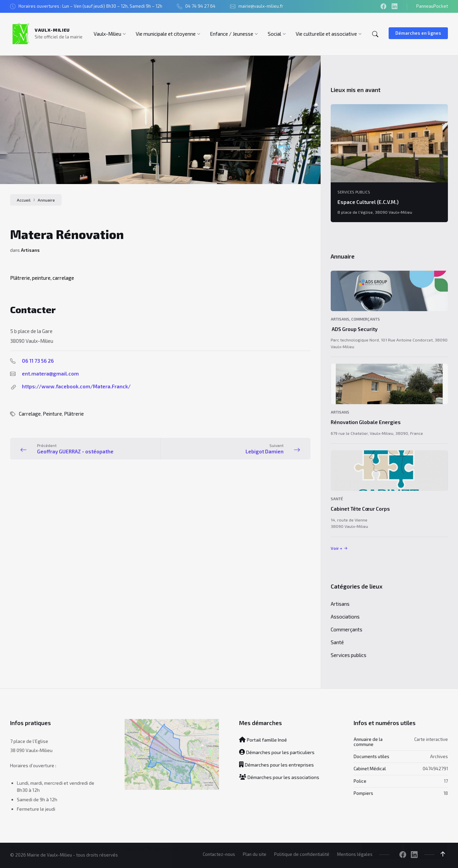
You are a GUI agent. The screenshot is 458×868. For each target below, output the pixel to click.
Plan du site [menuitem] (255, 854)
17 (446, 781)
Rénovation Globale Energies (366, 422)
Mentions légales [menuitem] (355, 854)
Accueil (24, 200)
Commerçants (366, 319)
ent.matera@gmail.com (50, 373)
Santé (337, 499)
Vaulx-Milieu (52, 30)
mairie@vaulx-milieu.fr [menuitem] (261, 6)
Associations (345, 617)
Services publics (354, 192)
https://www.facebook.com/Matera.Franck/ (76, 386)
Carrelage (30, 414)
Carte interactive (431, 739)
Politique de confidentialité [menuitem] (302, 854)
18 (446, 793)
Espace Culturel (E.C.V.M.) (368, 202)
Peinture (52, 414)
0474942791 (435, 769)
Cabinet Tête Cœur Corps (360, 509)
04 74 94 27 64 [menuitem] (200, 6)
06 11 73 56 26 (38, 361)
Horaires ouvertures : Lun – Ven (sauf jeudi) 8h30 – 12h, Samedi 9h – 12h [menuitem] (90, 6)
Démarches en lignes (418, 33)
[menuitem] (107, 34)
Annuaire (46, 200)
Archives (439, 756)
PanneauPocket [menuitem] (432, 6)
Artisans (30, 250)
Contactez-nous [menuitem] (219, 854)
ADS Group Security (354, 329)
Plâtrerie (74, 414)
